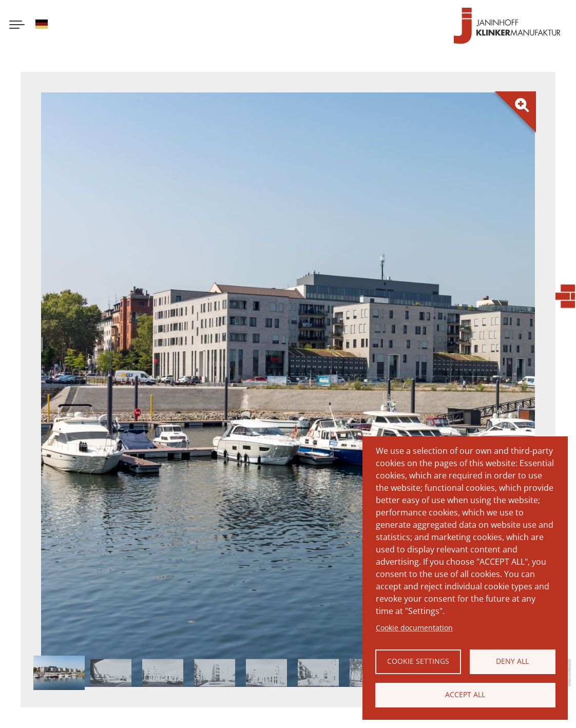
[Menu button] (17, 26)
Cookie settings (418, 661)
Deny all (512, 661)
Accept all (465, 694)
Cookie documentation (414, 628)
